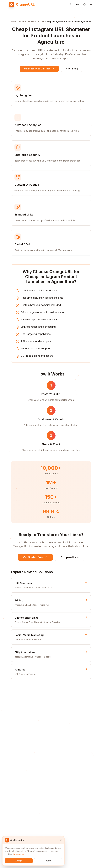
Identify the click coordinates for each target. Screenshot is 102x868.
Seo (24, 21)
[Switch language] (78, 4)
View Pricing (72, 69)
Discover (35, 21)
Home (14, 21)
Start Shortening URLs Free (39, 69)
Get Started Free (35, 557)
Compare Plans (70, 557)
